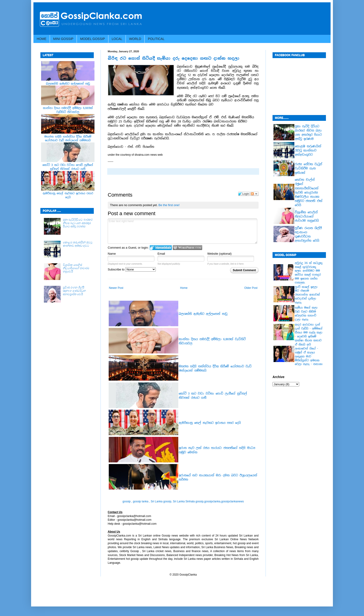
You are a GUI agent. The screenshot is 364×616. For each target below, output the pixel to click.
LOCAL (117, 39)
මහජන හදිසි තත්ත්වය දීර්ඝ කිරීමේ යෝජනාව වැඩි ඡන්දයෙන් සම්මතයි (68, 139)
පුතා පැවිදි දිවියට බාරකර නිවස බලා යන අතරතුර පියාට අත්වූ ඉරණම (78, 223)
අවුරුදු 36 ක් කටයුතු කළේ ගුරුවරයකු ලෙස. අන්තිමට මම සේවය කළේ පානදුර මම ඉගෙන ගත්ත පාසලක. (309, 273)
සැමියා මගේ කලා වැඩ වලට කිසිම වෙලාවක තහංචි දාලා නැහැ (306, 313)
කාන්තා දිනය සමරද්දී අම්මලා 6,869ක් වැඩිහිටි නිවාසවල (68, 110)
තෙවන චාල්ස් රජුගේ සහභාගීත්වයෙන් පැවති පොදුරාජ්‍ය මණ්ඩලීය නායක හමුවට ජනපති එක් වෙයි (309, 192)
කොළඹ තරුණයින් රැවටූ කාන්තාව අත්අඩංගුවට (78, 244)
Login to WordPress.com (187, 248)
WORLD (135, 39)
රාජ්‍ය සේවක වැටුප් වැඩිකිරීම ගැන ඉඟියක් (309, 168)
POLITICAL (156, 39)
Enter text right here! (182, 231)
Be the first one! (169, 205)
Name (112, 254)
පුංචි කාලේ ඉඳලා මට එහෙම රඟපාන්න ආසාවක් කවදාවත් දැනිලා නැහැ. (307, 295)
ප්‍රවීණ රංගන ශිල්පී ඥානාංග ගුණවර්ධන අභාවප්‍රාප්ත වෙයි (74, 291)
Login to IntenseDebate (161, 248)
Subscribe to (132, 269)
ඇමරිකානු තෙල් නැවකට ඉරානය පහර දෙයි (210, 423)
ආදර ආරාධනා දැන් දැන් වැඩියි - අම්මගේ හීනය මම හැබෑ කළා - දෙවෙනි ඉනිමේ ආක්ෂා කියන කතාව (309, 332)
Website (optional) (219, 254)
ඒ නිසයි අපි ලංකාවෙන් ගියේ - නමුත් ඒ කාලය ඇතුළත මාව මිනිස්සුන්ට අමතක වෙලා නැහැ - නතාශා (309, 354)
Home (184, 288)
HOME (42, 39)
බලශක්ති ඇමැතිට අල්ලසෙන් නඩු (203, 314)
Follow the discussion (254, 194)
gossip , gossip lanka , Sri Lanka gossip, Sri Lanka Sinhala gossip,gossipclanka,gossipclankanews (183, 501)
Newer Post (116, 288)
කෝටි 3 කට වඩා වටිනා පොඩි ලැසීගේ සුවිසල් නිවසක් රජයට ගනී (68, 167)
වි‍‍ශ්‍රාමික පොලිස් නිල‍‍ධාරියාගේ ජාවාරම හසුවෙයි (76, 268)
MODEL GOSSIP (93, 39)
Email (161, 254)
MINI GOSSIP (63, 39)
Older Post (251, 288)
